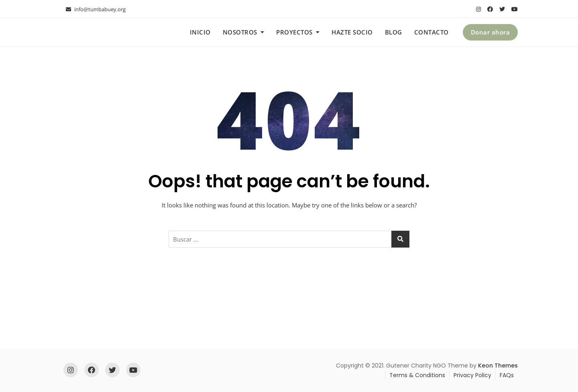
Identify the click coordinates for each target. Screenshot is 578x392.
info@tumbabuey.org (96, 9)
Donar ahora (490, 32)
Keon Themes (498, 366)
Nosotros (240, 32)
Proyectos (294, 32)
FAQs (507, 375)
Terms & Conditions (417, 375)
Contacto (431, 32)
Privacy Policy (472, 375)
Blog (394, 32)
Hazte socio (352, 32)
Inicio (200, 32)
